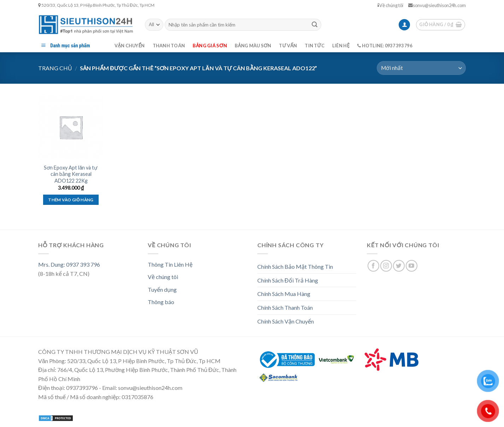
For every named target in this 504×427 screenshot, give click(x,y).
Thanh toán (169, 46)
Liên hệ (341, 46)
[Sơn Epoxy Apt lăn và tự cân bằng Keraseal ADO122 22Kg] (71, 127)
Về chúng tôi (390, 5)
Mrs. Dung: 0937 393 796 (69, 264)
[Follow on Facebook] (373, 266)
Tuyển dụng (162, 289)
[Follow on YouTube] (412, 266)
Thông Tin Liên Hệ (170, 264)
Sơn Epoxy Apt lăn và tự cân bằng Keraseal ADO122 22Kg (71, 174)
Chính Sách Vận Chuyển (286, 321)
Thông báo (161, 302)
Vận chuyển (130, 46)
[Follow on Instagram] (386, 266)
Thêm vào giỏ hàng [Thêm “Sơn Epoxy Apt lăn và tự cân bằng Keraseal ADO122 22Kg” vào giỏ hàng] (71, 200)
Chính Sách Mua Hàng (284, 294)
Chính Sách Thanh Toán (285, 307)
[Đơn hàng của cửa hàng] (421, 68)
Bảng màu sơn (253, 46)
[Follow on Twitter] (399, 266)
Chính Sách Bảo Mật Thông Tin (295, 266)
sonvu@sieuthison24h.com (437, 5)
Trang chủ (55, 68)
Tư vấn (288, 46)
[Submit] (315, 25)
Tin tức (315, 46)
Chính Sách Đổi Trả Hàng (288, 280)
